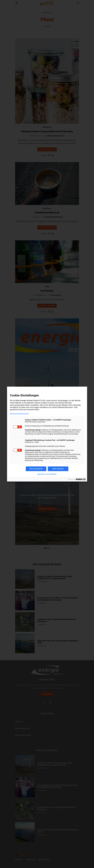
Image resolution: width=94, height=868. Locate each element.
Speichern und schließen (47, 474)
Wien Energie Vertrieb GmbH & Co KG (30, 401)
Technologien (63, 401)
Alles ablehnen (58, 469)
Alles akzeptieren (36, 469)
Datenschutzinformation (19, 414)
